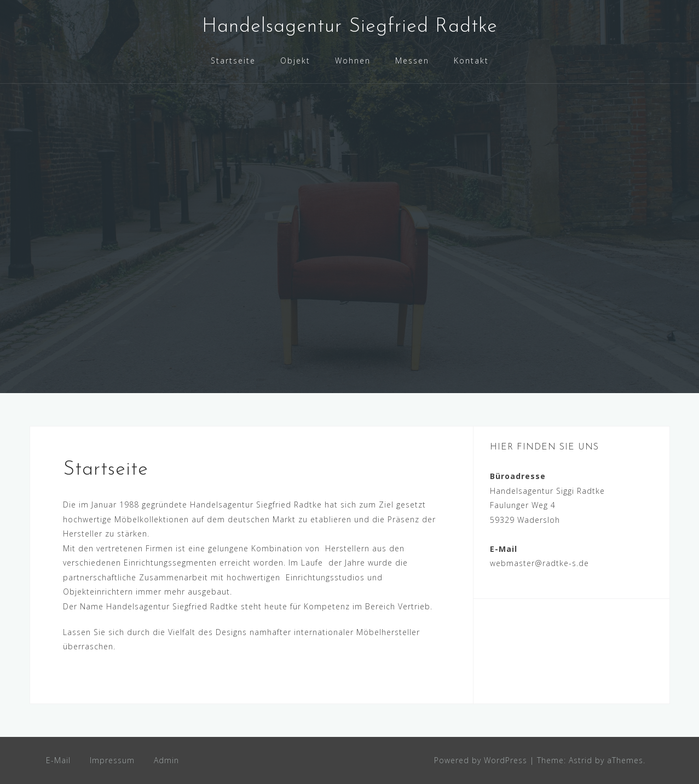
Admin (166, 760)
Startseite (233, 60)
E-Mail (58, 760)
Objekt (295, 60)
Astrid (580, 760)
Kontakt (471, 60)
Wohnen (353, 60)
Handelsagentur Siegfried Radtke (350, 27)
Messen (412, 60)
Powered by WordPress (481, 760)
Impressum (112, 760)
